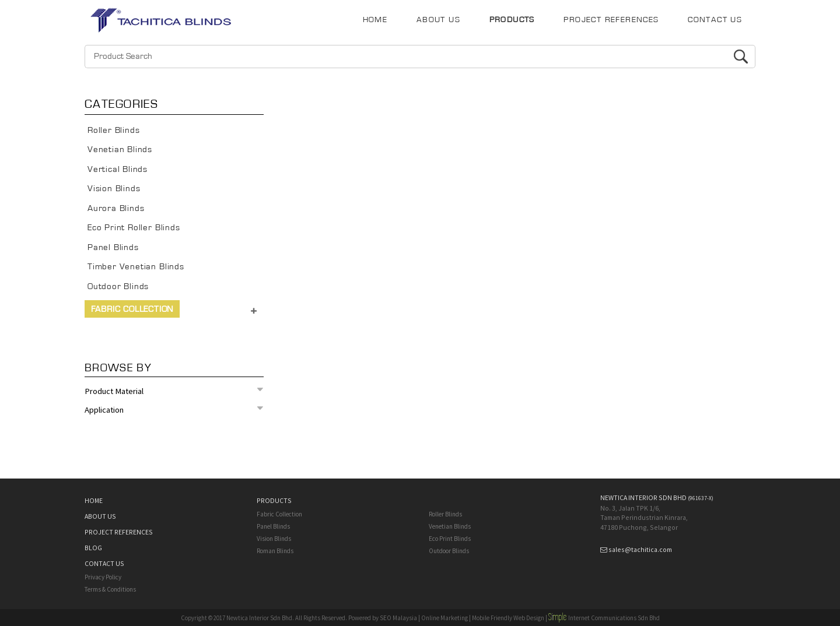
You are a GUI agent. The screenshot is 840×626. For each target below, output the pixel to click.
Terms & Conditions (110, 589)
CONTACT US (715, 20)
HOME (375, 20)
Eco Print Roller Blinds (134, 228)
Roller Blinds (114, 130)
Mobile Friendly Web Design (508, 618)
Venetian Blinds (120, 150)
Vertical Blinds (118, 169)
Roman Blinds (275, 551)
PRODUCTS (512, 20)
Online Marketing (444, 618)
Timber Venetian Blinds (136, 267)
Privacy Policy (103, 577)
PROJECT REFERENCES (611, 20)
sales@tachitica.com (640, 549)
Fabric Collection (132, 309)
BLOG (93, 548)
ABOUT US (438, 20)
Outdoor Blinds (118, 286)
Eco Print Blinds (450, 539)
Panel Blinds (113, 247)
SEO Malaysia (398, 618)
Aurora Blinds (116, 208)
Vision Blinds (114, 189)
